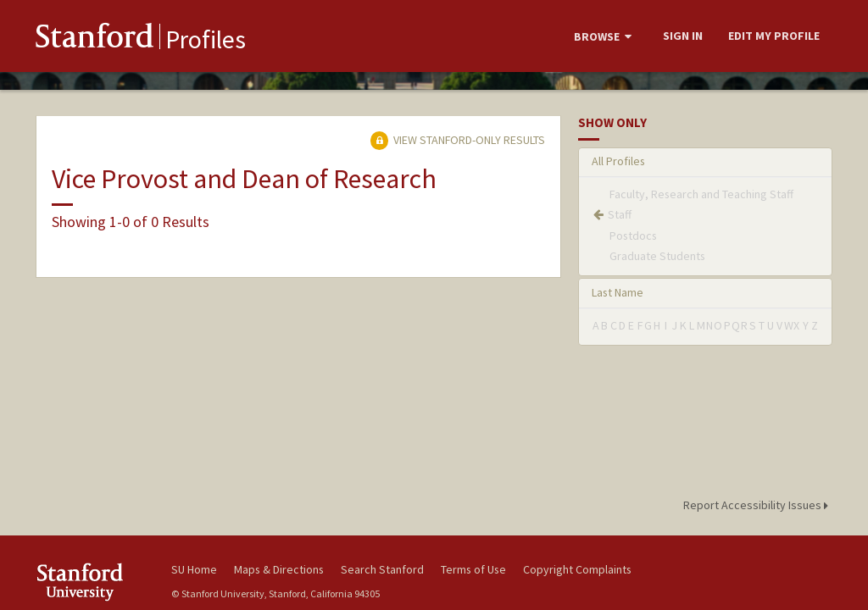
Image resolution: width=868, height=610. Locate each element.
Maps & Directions (279, 569)
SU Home (194, 569)
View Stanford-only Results (458, 140)
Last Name (618, 292)
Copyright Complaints (577, 569)
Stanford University (95, 582)
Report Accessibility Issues (758, 505)
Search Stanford (382, 569)
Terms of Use (473, 569)
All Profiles (618, 161)
